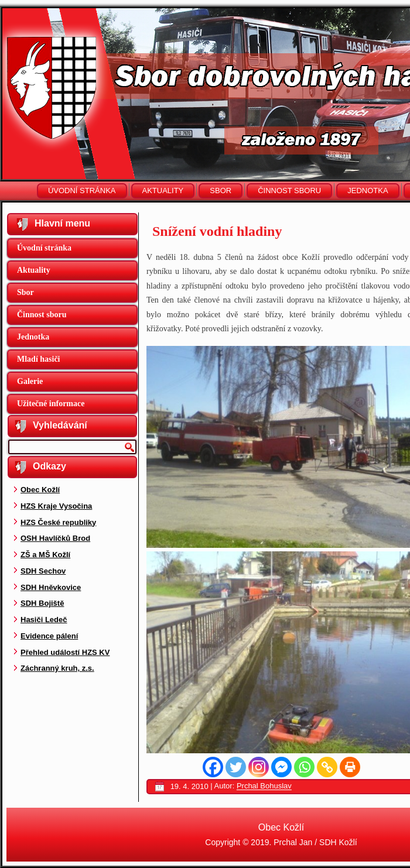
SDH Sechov (43, 571)
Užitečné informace (51, 404)
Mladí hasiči (39, 359)
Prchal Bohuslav (264, 786)
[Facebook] (213, 767)
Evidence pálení (49, 636)
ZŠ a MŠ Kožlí (45, 555)
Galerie (30, 381)
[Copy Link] (327, 767)
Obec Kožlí (40, 490)
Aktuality (163, 191)
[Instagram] (259, 767)
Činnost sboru (289, 191)
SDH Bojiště (42, 603)
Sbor (221, 191)
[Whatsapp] (304, 767)
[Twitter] (236, 767)
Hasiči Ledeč (44, 620)
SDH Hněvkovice (51, 587)
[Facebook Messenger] (281, 767)
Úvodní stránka (82, 191)
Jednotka (368, 191)
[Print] (350, 767)
